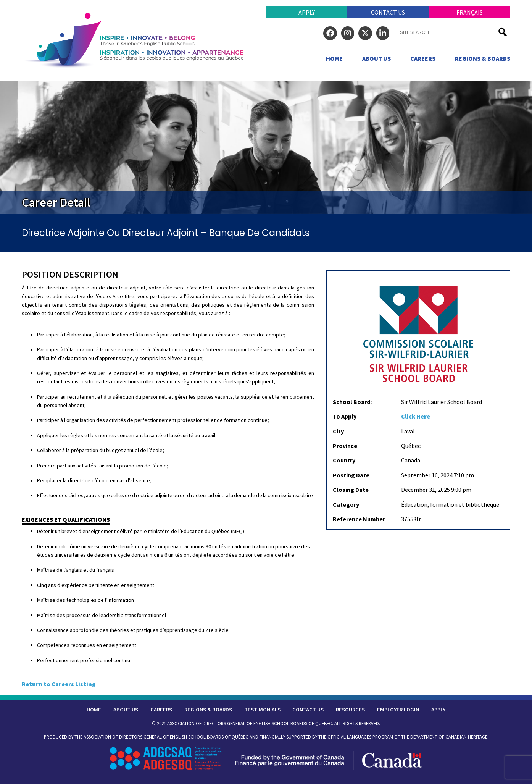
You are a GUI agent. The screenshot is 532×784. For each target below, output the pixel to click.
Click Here (416, 416)
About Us (376, 58)
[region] (266, 147)
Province (345, 446)
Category (346, 504)
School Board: (352, 402)
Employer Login (398, 710)
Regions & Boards (483, 58)
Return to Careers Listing (59, 684)
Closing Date (351, 490)
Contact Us (388, 12)
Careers (423, 58)
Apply (307, 12)
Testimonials (262, 710)
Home (334, 58)
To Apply (345, 416)
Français (470, 12)
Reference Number (359, 519)
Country (344, 460)
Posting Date (351, 475)
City (338, 431)
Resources (350, 710)
